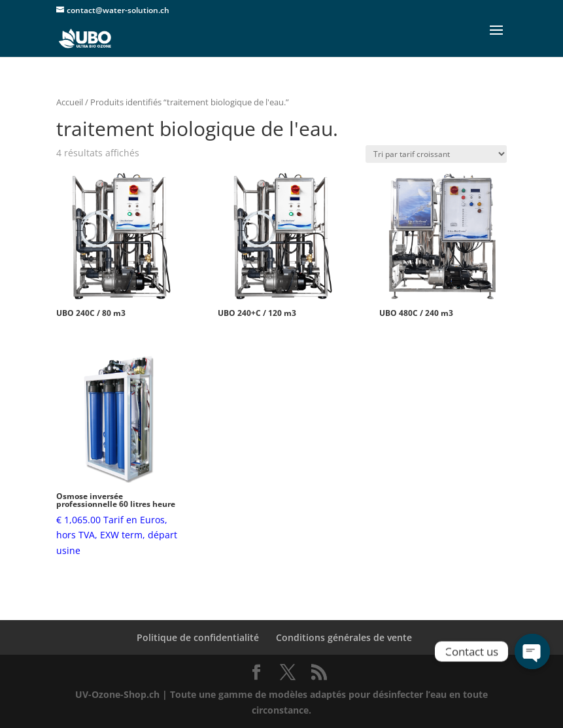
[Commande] (436, 154)
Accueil (70, 102)
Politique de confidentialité (198, 637)
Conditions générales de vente (344, 637)
